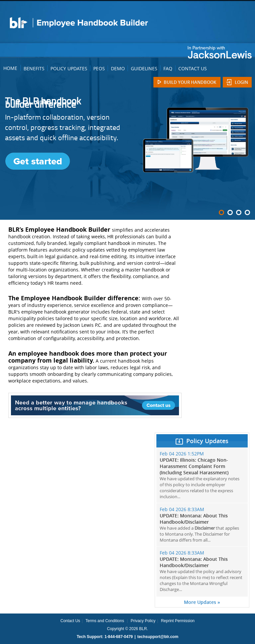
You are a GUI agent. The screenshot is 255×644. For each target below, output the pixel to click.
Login (241, 82)
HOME (10, 68)
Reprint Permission (178, 621)
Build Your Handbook (190, 82)
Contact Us (70, 621)
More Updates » (202, 602)
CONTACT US (193, 68)
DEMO (118, 68)
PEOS (99, 68)
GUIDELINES (144, 68)
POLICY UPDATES (69, 68)
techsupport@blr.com (158, 637)
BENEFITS (34, 68)
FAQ (168, 68)
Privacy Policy (143, 621)
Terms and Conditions (105, 621)
